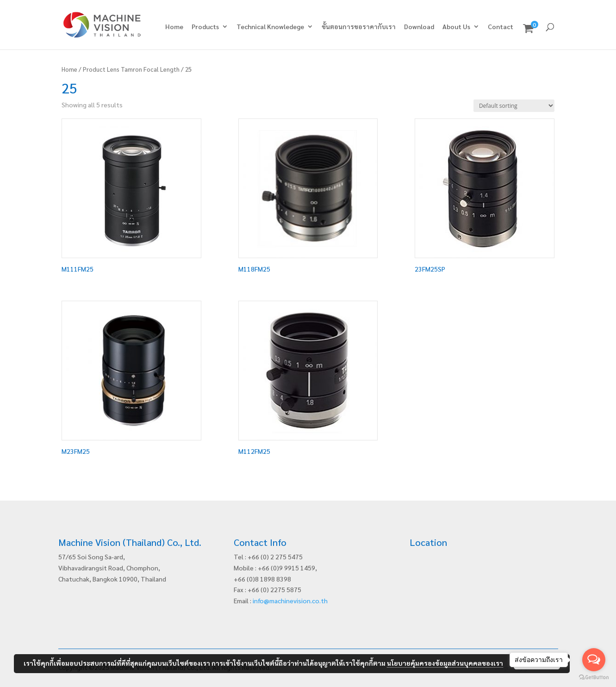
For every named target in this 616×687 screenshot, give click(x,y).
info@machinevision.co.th (290, 600)
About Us (456, 27)
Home (174, 27)
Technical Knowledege (270, 27)
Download (419, 27)
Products (205, 27)
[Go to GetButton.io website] (594, 678)
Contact (501, 27)
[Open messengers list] (594, 660)
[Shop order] (514, 106)
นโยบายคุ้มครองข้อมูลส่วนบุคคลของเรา (445, 663)
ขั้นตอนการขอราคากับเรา (359, 27)
